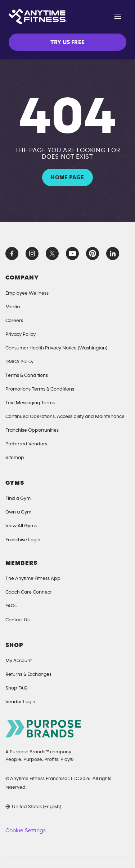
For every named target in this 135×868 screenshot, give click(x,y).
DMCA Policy (19, 362)
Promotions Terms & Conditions (40, 389)
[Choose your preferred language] (33, 807)
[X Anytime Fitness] (52, 254)
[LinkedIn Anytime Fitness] (113, 254)
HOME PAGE (67, 177)
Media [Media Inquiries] (13, 307)
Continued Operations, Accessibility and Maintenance (65, 417)
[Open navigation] (118, 17)
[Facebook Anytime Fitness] (12, 254)
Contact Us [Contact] (17, 620)
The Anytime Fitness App (33, 578)
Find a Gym (18, 498)
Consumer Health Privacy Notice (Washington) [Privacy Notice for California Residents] (56, 348)
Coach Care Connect (28, 592)
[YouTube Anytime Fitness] (72, 254)
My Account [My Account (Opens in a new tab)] (19, 661)
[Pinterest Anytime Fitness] (93, 254)
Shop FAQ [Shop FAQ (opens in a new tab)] (16, 688)
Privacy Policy (21, 334)
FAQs (11, 606)
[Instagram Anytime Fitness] (32, 254)
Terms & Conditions (27, 375)
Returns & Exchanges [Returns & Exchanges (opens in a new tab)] (28, 674)
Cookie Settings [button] (25, 830)
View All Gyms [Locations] (21, 526)
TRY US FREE (68, 42)
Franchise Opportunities (32, 430)
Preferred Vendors (26, 444)
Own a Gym (18, 512)
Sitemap (15, 458)
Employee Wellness (27, 293)
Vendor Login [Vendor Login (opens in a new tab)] (20, 702)
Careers (14, 321)
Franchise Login (23, 540)
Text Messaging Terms (30, 403)
